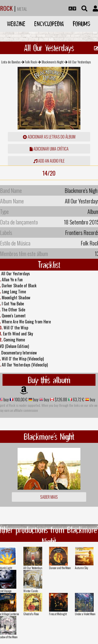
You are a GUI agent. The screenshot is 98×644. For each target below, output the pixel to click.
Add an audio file (49, 161)
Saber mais (49, 497)
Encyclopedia (49, 24)
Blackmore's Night (53, 62)
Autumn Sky (82, 568)
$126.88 (61, 400)
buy (6, 400)
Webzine (16, 24)
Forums (82, 24)
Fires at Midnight (58, 614)
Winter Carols (31, 591)
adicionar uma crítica (49, 149)
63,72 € (78, 400)
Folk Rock (31, 62)
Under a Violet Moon (85, 614)
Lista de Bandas (11, 62)
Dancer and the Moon (60, 568)
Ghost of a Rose (31, 614)
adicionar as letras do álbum (49, 137)
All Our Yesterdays (33, 568)
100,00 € (20, 400)
